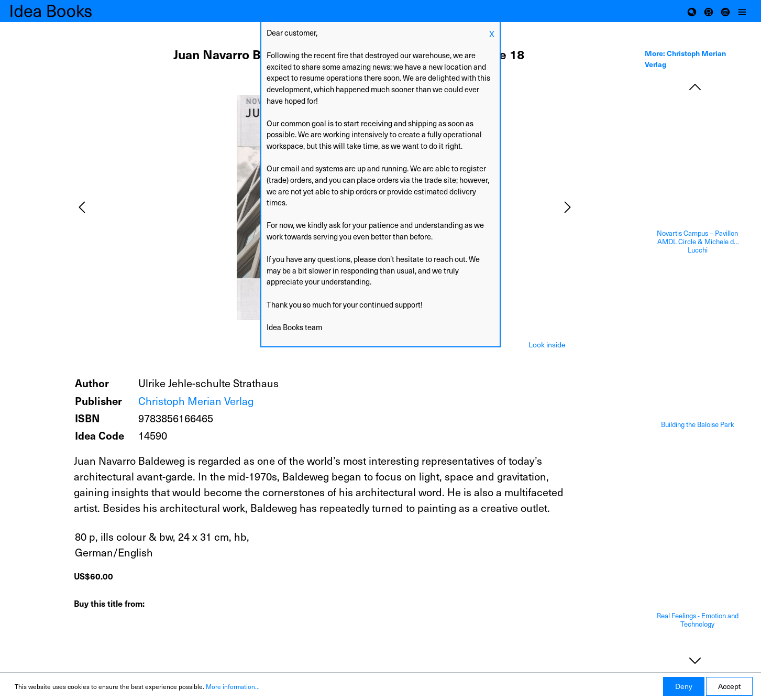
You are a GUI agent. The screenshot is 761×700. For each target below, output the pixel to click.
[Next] (568, 207)
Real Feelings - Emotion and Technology (698, 620)
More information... (233, 686)
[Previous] (82, 207)
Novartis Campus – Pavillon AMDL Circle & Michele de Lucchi (697, 242)
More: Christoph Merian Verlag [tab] (685, 58)
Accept (729, 686)
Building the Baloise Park (698, 425)
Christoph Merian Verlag (196, 401)
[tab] (547, 344)
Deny (684, 686)
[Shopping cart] (709, 11)
